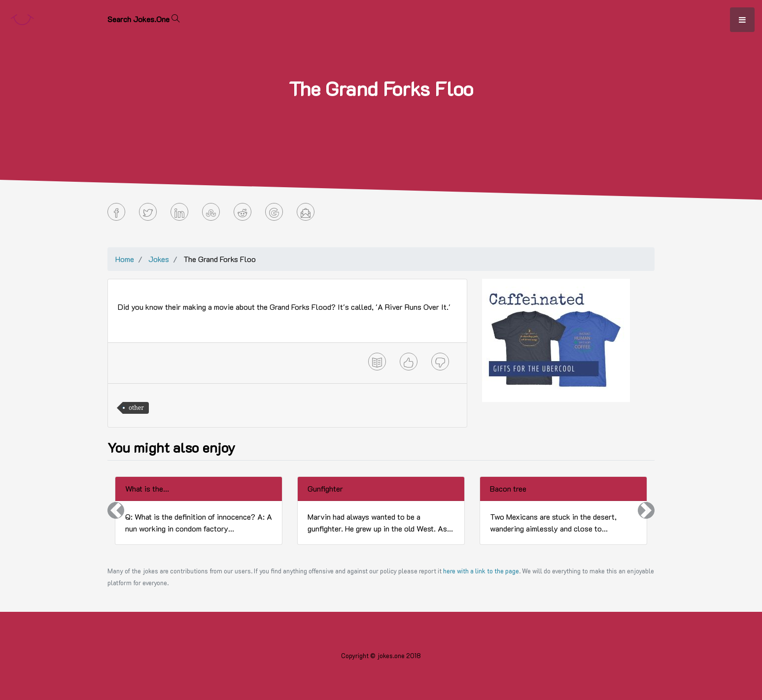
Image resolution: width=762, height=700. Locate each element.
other (136, 408)
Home (125, 259)
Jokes (159, 259)
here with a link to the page (481, 571)
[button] (116, 511)
